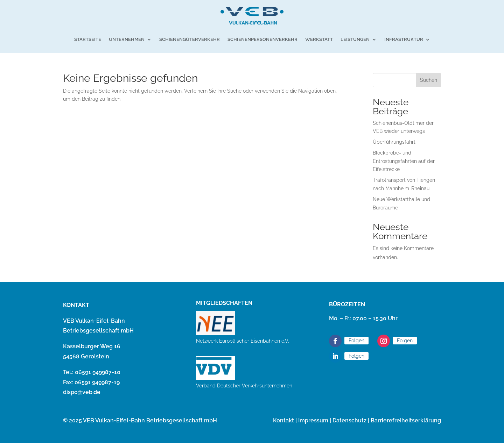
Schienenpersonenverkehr (262, 39)
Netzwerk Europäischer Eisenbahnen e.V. (243, 341)
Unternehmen (127, 39)
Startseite (88, 39)
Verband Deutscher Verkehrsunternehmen (244, 386)
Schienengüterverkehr (190, 39)
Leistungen (355, 39)
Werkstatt (319, 39)
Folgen (356, 341)
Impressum (313, 420)
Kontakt (283, 420)
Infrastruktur (404, 39)
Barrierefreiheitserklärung (406, 420)
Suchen (429, 80)
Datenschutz (349, 420)
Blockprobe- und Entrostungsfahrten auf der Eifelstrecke (404, 161)
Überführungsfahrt (394, 142)
